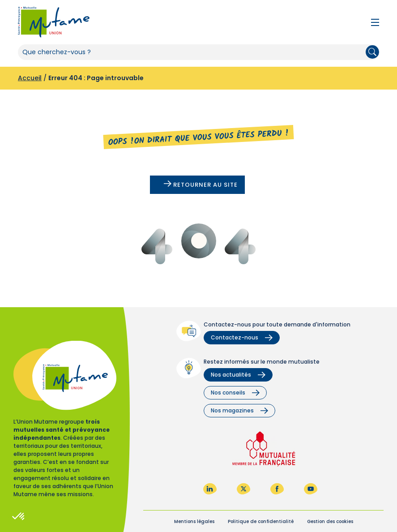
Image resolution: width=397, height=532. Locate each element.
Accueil (30, 78)
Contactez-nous (242, 337)
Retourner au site (201, 185)
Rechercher (372, 52)
